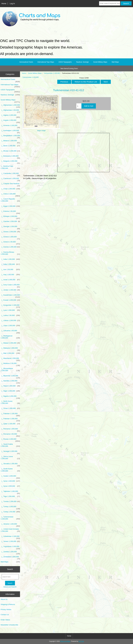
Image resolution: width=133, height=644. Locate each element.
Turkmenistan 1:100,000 (52, 73)
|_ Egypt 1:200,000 (10, 206)
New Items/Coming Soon (69, 69)
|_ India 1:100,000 (10, 259)
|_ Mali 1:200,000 (10, 353)
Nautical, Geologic (83, 62)
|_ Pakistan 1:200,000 (10, 419)
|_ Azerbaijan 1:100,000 (10, 131)
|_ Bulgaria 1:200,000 (10, 162)
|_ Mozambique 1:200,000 (10, 370)
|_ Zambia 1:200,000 (10, 552)
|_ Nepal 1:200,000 (10, 386)
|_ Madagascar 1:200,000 (10, 337)
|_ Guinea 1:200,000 (10, 247)
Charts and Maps (65, 641)
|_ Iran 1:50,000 (10, 270)
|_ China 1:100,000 (10, 195)
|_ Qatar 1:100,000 (10, 424)
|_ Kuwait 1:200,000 (10, 300)
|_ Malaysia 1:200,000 (10, 349)
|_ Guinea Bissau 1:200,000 (10, 253)
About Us (4, 599)
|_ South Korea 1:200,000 (10, 470)
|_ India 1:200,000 (10, 264)
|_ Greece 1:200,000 (10, 237)
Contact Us (5, 615)
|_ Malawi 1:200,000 (10, 343)
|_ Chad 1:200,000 (10, 189)
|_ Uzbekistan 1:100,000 (10, 537)
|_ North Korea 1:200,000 (10, 402)
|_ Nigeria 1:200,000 (10, 397)
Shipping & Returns (8, 604)
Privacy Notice (6, 609)
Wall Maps (115, 62)
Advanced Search (10, 587)
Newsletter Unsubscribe (9, 625)
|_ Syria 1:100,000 (10, 481)
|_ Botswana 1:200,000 (10, 157)
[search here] (10, 577)
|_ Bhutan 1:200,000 (10, 151)
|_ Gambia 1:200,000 (10, 221)
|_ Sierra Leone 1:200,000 (10, 458)
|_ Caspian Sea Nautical (10, 184)
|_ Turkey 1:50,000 (10, 512)
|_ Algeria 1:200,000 (10, 116)
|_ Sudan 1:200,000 (10, 477)
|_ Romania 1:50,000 (10, 435)
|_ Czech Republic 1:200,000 (10, 200)
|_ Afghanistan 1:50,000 (10, 111)
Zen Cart (81, 641)
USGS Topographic (65, 62)
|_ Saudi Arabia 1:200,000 (10, 445)
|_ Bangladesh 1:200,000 (10, 136)
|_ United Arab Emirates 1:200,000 (10, 530)
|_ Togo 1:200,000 (10, 496)
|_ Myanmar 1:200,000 (10, 376)
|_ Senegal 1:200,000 (10, 452)
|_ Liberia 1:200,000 (10, 321)
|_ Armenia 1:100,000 (10, 126)
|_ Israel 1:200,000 (10, 280)
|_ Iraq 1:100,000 (10, 275)
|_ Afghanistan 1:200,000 (10, 106)
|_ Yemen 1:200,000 (10, 541)
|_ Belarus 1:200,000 (10, 141)
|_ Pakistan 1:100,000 (10, 414)
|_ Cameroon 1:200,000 (10, 179)
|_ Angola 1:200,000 (10, 121)
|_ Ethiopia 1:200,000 (10, 217)
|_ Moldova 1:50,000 (10, 364)
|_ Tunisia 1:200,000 (10, 501)
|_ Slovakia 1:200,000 (10, 464)
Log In (12, 4)
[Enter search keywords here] (110, 3)
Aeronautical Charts (26, 62)
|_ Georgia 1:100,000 (10, 227)
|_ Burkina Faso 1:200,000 (10, 167)
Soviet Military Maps (35, 73)
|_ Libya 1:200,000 (10, 326)
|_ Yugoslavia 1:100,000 (10, 547)
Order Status (5, 620)
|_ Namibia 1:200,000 (10, 381)
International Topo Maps (46, 62)
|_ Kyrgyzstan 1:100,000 (10, 306)
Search (10, 569)
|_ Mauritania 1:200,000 (10, 359)
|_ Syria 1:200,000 (10, 486)
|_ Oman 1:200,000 (10, 408)
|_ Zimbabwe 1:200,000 (10, 557)
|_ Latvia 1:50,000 (10, 315)
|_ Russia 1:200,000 (10, 440)
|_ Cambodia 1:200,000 (10, 174)
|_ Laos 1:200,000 (10, 310)
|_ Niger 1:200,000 (10, 391)
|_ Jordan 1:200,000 (10, 290)
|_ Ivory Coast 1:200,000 (10, 285)
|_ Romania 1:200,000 (10, 429)
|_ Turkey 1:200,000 (10, 507)
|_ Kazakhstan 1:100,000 (10, 296)
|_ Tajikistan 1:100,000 (10, 492)
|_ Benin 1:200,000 (10, 146)
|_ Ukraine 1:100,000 (10, 525)
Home (4, 4)
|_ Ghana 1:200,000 (10, 232)
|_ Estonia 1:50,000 (10, 212)
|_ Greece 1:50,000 (10, 242)
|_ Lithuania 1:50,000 (10, 331)
